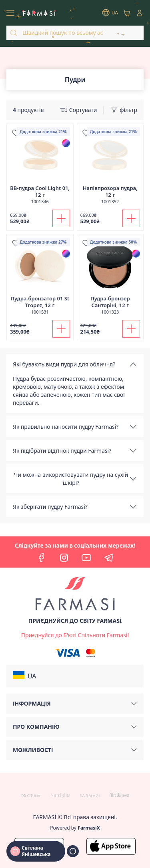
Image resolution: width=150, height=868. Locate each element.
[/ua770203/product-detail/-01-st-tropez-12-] (40, 279)
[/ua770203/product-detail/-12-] (110, 168)
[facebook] (42, 558)
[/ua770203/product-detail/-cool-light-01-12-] (40, 168)
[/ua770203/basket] (127, 13)
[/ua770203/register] (75, 635)
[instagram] (64, 558)
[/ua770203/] (39, 13)
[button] (75, 676)
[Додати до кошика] (61, 218)
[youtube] (86, 558)
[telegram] (109, 558)
